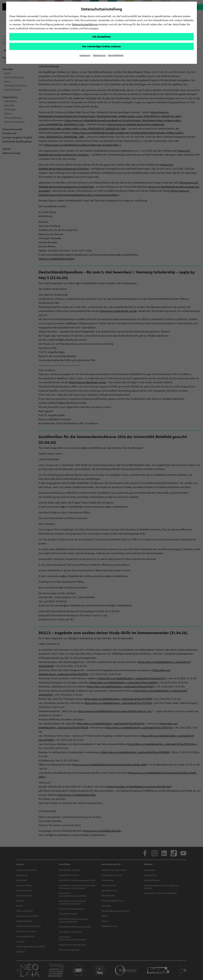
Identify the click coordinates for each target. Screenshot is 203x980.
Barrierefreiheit (116, 55)
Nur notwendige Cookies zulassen (102, 46)
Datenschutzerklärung (85, 24)
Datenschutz (99, 55)
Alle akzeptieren (101, 37)
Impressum (85, 55)
